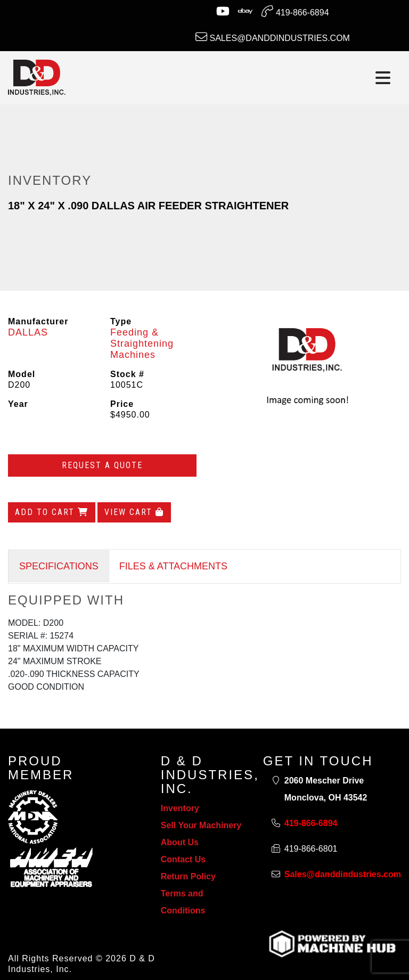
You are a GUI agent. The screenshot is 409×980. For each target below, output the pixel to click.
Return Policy (188, 876)
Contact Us (183, 859)
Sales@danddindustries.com (273, 37)
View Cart (134, 512)
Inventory (180, 808)
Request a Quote (102, 465)
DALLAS (28, 332)
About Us (180, 842)
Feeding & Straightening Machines (142, 344)
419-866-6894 (295, 11)
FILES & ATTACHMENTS (173, 566)
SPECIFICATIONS (59, 566)
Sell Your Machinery (201, 825)
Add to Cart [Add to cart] (52, 512)
